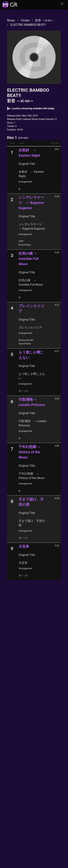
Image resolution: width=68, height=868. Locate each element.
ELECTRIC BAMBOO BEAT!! (28, 25)
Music (11, 20)
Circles (25, 20)
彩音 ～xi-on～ (45, 20)
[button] (62, 4)
